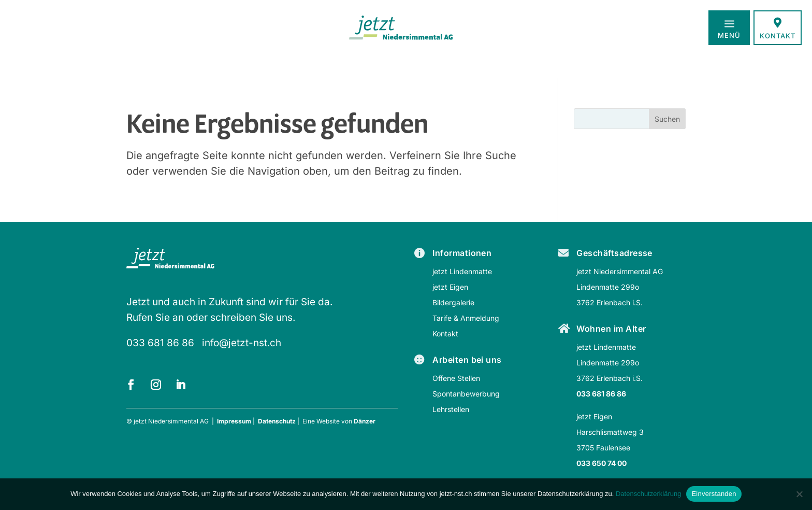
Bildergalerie (453, 302)
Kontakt (445, 334)
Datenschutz (277, 421)
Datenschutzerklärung (648, 494)
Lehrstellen (451, 409)
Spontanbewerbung (466, 394)
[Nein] (799, 494)
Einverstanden (714, 494)
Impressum (234, 421)
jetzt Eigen (450, 287)
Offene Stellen (456, 378)
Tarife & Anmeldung (466, 318)
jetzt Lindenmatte (462, 271)
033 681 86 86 (160, 343)
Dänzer (365, 421)
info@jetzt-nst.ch (242, 343)
